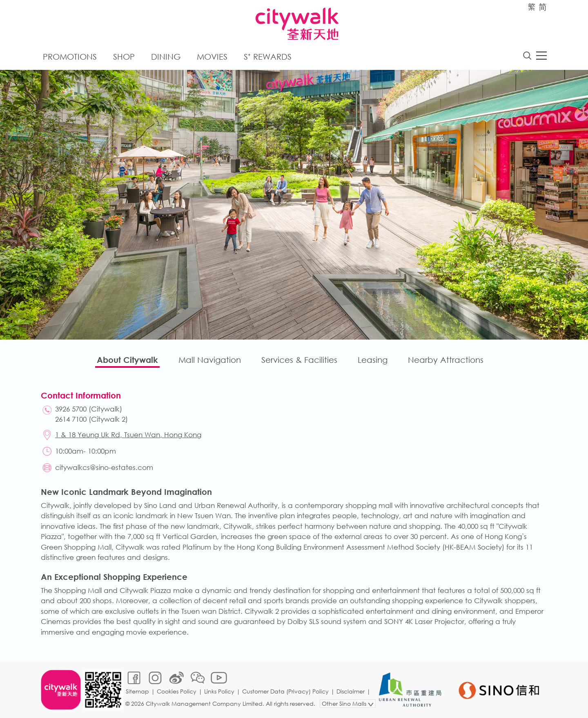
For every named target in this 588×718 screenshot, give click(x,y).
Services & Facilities (299, 360)
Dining (166, 57)
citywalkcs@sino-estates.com (104, 467)
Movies (212, 57)
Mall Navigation (210, 360)
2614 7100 (71, 419)
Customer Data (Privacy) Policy (285, 691)
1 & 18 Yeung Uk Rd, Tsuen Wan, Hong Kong (128, 435)
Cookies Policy (177, 691)
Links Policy (219, 691)
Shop (124, 57)
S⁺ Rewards (268, 57)
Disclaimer (351, 691)
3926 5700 (71, 409)
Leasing (373, 360)
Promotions (70, 57)
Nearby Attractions (446, 360)
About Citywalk (127, 360)
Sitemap (137, 691)
